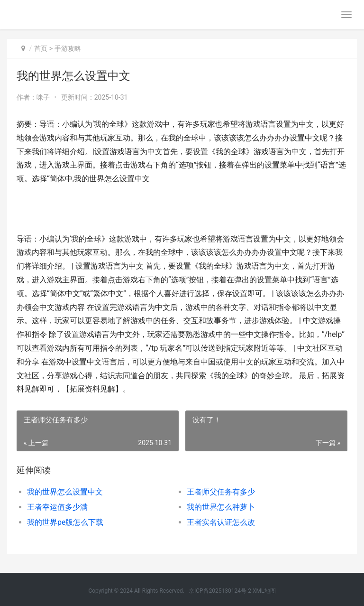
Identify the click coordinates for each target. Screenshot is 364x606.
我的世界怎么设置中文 (65, 492)
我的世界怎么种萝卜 (221, 507)
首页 (41, 48)
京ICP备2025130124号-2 (220, 591)
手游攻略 (68, 48)
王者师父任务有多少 (221, 492)
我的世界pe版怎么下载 (65, 522)
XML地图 (264, 591)
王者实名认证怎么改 (221, 522)
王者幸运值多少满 (57, 507)
